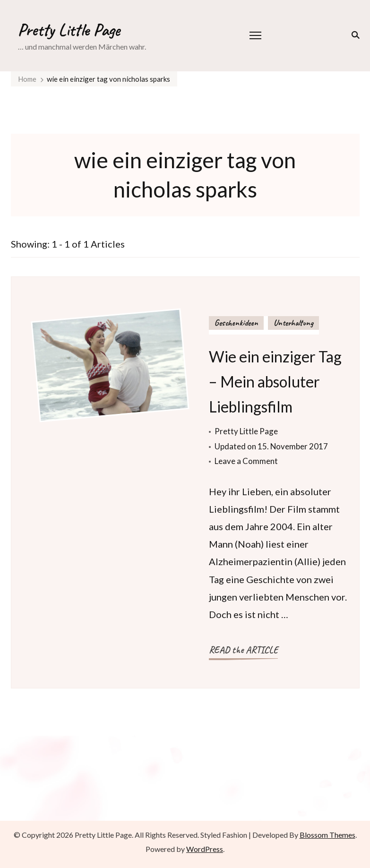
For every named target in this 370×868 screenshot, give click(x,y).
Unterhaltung (293, 323)
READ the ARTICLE (243, 650)
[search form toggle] (354, 35)
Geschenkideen (236, 323)
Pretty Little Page (69, 30)
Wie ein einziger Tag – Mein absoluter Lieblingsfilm (275, 382)
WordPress (205, 849)
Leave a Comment (246, 461)
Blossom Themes (327, 835)
